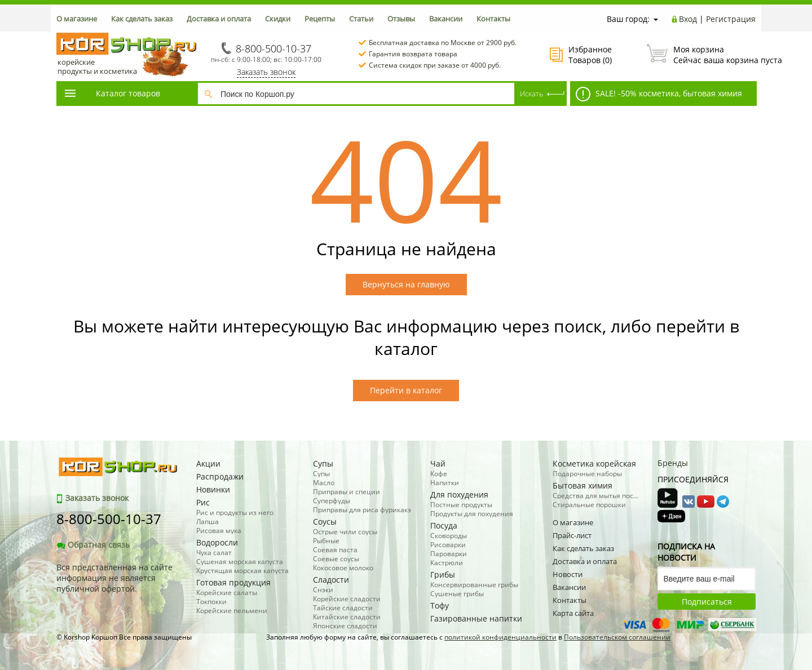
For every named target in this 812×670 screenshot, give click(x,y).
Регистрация (731, 19)
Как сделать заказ (142, 19)
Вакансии (446, 19)
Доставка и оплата (219, 19)
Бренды (673, 463)
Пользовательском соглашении (617, 637)
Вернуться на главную (406, 284)
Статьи (361, 19)
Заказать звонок (266, 72)
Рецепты (320, 19)
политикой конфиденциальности (500, 637)
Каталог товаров (112, 93)
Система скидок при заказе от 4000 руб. (435, 65)
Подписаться (707, 602)
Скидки (278, 19)
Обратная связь (93, 545)
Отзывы (401, 19)
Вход (688, 19)
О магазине (77, 19)
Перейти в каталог (406, 390)
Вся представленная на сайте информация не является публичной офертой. (114, 578)
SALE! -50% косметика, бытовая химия (659, 94)
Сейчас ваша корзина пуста (701, 55)
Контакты (493, 19)
